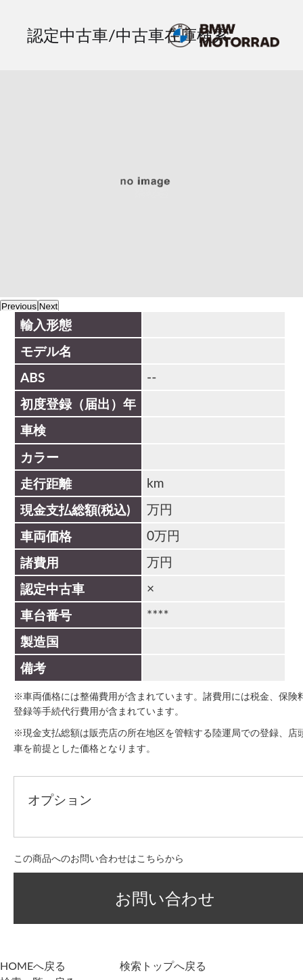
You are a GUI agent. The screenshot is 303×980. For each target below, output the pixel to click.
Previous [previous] (19, 306)
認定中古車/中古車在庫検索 (128, 35)
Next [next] (48, 306)
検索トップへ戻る (163, 965)
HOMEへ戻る (33, 965)
